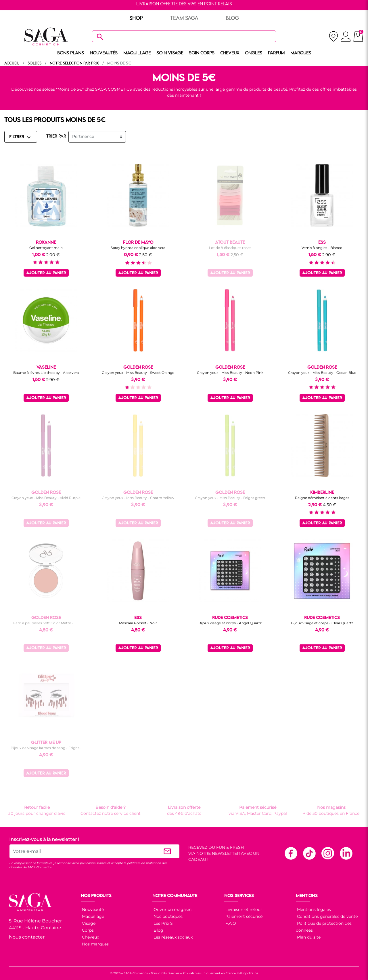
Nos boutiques (167, 916)
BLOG (232, 18)
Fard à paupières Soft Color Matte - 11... (46, 623)
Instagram (327, 853)
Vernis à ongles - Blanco (322, 248)
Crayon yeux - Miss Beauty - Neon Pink (230, 373)
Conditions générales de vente (327, 916)
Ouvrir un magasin (172, 909)
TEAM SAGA (184, 18)
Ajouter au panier (46, 273)
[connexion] (346, 37)
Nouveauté (92, 909)
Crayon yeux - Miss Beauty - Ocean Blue (322, 373)
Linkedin (346, 853)
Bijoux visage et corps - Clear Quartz (322, 623)
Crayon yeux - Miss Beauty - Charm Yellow (138, 498)
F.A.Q (230, 923)
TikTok (309, 853)
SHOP (136, 18)
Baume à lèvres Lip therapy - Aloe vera (46, 373)
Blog (158, 930)
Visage (88, 923)
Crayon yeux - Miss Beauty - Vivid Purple (46, 498)
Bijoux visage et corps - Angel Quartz (230, 623)
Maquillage (92, 916)
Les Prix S (163, 923)
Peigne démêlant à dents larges (322, 498)
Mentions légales (313, 909)
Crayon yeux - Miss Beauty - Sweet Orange (138, 373)
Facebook (291, 853)
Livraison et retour (243, 909)
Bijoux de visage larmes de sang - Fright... (46, 748)
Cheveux (90, 937)
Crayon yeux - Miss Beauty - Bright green (230, 498)
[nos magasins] (333, 36)
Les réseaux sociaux (172, 937)
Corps (87, 930)
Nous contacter (27, 937)
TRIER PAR (56, 136)
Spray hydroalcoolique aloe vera (138, 248)
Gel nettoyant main (46, 248)
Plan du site (308, 937)
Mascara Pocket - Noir (138, 623)
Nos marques (95, 944)
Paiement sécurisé (243, 916)
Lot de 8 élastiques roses (230, 248)
